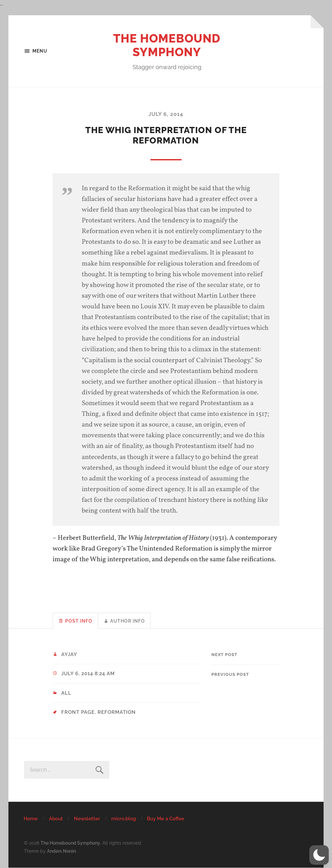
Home (31, 819)
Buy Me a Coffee (166, 819)
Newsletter (87, 819)
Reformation (117, 712)
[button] (319, 855)
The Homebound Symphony (167, 45)
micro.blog (124, 819)
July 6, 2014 (166, 114)
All (66, 693)
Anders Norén (61, 851)
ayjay (69, 654)
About (56, 819)
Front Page (78, 712)
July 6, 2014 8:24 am (88, 674)
